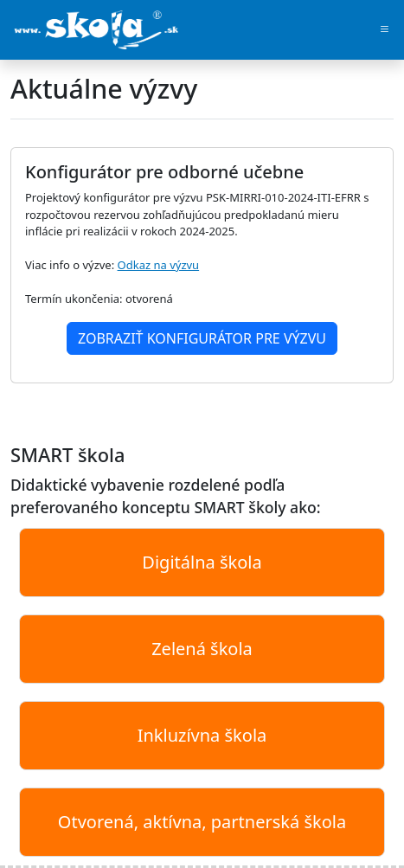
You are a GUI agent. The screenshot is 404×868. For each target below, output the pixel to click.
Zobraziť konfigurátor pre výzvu (202, 338)
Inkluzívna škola (202, 735)
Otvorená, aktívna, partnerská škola (202, 822)
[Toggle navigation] (385, 30)
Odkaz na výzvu (159, 265)
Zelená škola (202, 649)
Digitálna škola (202, 562)
